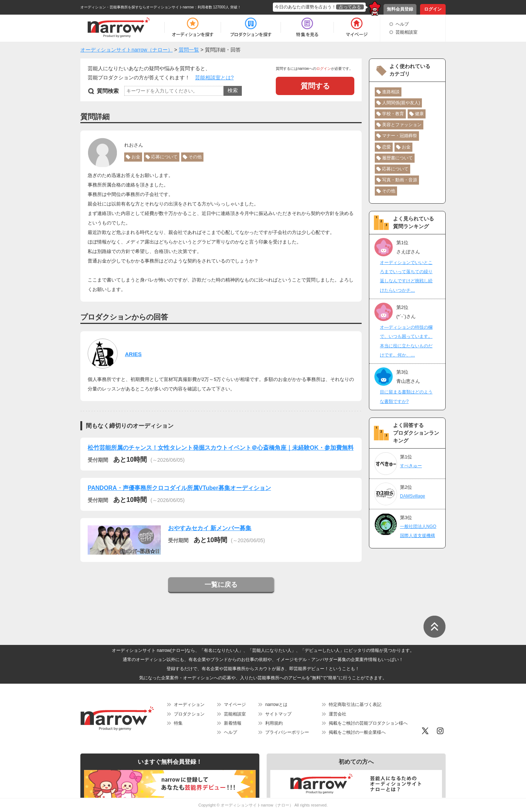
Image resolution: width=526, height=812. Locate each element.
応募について (164, 157)
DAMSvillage (413, 496)
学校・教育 (393, 114)
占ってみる (350, 7)
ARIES (133, 354)
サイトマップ (278, 714)
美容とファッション (402, 125)
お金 (136, 157)
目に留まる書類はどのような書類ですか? (406, 396)
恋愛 (386, 147)
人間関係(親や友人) (401, 103)
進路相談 (391, 92)
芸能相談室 (407, 32)
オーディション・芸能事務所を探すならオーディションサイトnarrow (137, 7)
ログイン (433, 9)
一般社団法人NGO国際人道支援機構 (418, 531)
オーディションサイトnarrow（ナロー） (257, 805)
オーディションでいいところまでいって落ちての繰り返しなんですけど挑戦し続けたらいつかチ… (406, 276)
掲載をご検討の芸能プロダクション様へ (368, 723)
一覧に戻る (221, 585)
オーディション (189, 705)
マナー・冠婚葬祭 (400, 136)
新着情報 (233, 723)
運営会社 (338, 714)
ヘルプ (402, 24)
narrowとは (276, 705)
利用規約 (274, 723)
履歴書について (397, 158)
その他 (195, 157)
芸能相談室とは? (214, 78)
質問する (315, 86)
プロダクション (189, 714)
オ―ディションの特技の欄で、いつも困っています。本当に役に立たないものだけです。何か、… (406, 341)
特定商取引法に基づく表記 (355, 705)
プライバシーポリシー (287, 732)
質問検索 (108, 91)
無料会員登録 (400, 9)
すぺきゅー (411, 466)
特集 (178, 723)
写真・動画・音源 (400, 180)
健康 (419, 114)
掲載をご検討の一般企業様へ (357, 732)
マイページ (235, 705)
